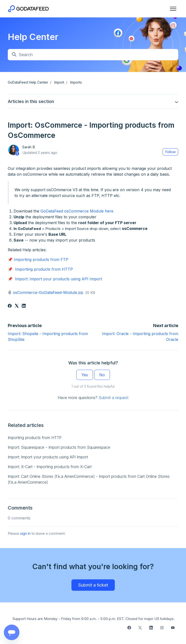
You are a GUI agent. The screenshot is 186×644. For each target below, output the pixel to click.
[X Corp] (17, 306)
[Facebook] (10, 306)
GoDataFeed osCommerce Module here (77, 211)
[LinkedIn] (24, 306)
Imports (76, 82)
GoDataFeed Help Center (28, 82)
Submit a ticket (93, 585)
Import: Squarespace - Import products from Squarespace (59, 447)
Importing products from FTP (41, 259)
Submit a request (113, 398)
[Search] (93, 55)
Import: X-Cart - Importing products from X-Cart (50, 467)
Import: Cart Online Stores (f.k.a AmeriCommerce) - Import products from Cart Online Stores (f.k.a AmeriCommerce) (89, 479)
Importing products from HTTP (44, 269)
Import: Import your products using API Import (58, 279)
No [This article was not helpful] (102, 375)
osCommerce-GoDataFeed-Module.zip (48, 292)
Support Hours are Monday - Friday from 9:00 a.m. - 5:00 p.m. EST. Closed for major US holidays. (94, 619)
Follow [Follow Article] (170, 152)
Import (59, 82)
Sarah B (29, 147)
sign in (25, 533)
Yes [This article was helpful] (85, 375)
